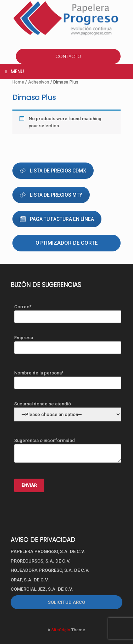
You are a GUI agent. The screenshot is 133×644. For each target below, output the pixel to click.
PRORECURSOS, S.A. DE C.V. (41, 561)
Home (18, 82)
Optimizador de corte (66, 243)
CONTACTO (68, 56)
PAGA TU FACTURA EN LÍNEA (57, 219)
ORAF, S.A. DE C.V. (30, 580)
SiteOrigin (61, 630)
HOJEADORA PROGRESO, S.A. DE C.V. (50, 570)
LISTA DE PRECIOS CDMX (53, 171)
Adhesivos (39, 82)
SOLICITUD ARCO (66, 602)
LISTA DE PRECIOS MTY (51, 195)
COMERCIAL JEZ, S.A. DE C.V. (42, 589)
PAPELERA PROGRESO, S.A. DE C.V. (48, 551)
